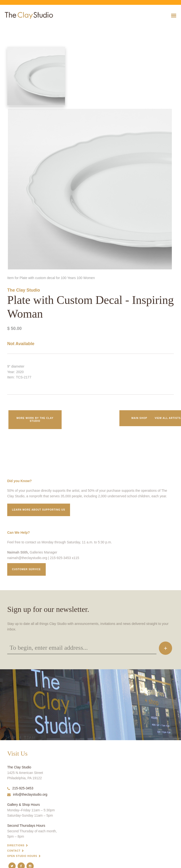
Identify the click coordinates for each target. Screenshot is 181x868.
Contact (14, 851)
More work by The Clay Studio (35, 420)
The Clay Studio (24, 290)
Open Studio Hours (22, 856)
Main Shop (139, 418)
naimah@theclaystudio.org (27, 558)
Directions (16, 845)
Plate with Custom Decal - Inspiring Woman (21, 27)
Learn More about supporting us (39, 510)
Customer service (26, 569)
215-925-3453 (20, 788)
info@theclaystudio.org (27, 794)
